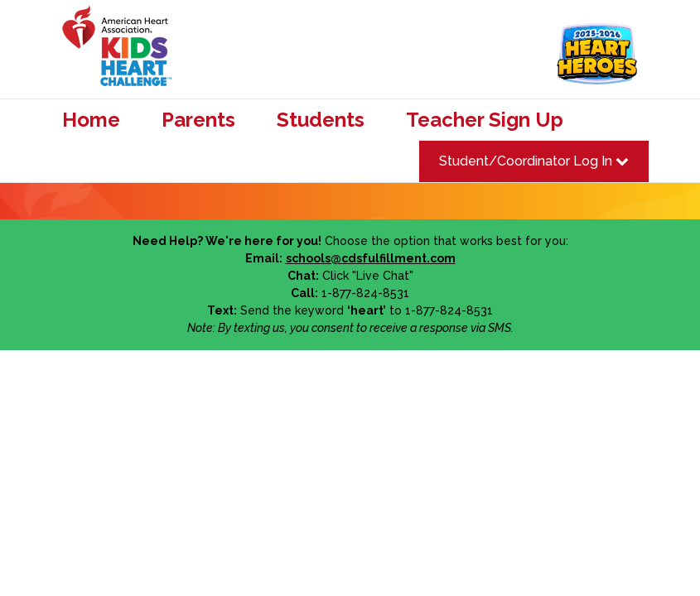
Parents (198, 120)
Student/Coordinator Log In (534, 161)
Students (321, 120)
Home (91, 120)
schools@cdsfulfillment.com (371, 258)
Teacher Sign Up (485, 120)
